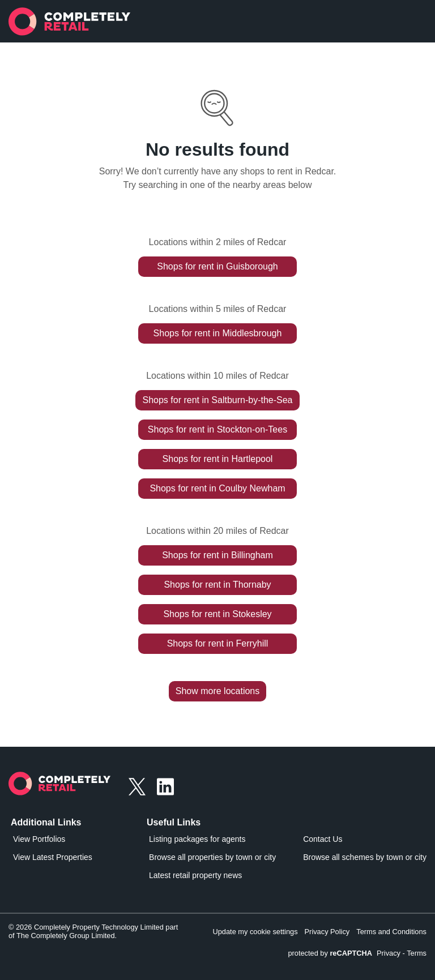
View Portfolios (39, 839)
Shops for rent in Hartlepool (218, 459)
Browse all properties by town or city (212, 857)
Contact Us (323, 839)
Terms (417, 953)
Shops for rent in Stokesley (217, 614)
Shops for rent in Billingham (217, 555)
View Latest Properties (53, 857)
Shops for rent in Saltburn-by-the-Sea (217, 400)
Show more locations (218, 691)
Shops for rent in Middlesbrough (218, 333)
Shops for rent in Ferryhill (218, 643)
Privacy (389, 953)
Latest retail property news (195, 875)
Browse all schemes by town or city (365, 857)
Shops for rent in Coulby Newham (217, 488)
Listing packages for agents (197, 839)
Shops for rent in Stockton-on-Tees (217, 429)
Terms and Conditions (391, 932)
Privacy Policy (327, 932)
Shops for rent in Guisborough (217, 266)
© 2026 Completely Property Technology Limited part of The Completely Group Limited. (93, 931)
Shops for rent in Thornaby (217, 585)
